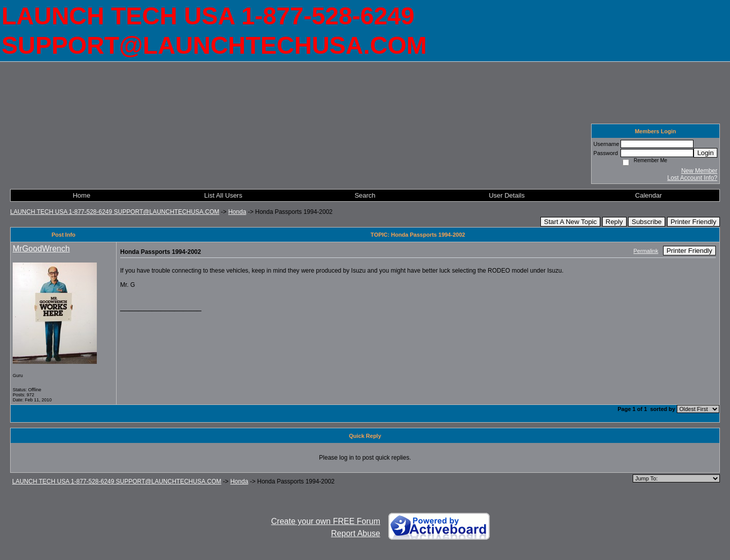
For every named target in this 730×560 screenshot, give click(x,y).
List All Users (223, 195)
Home (81, 195)
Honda (237, 212)
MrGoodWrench (41, 249)
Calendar (649, 195)
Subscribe (647, 222)
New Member (699, 171)
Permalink (646, 251)
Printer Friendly (693, 222)
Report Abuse (356, 533)
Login (705, 153)
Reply (614, 222)
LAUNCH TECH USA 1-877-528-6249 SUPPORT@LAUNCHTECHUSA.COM (115, 212)
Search (365, 195)
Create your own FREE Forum (326, 521)
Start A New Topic (570, 222)
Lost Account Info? (692, 178)
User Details (507, 195)
